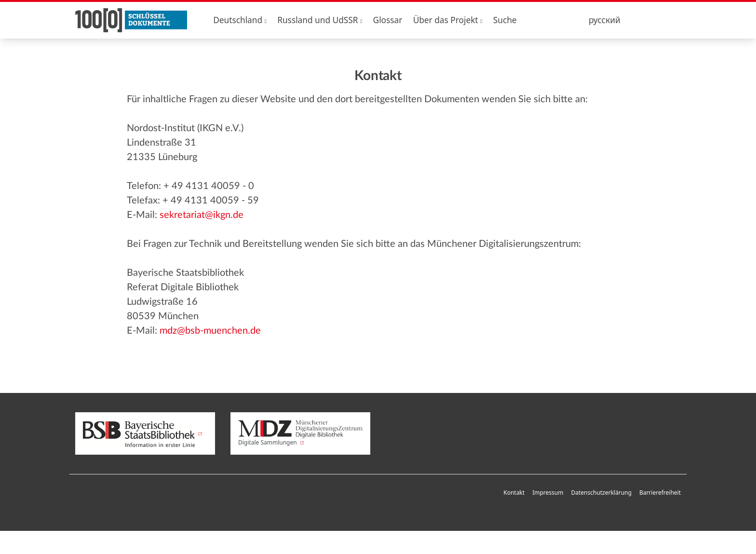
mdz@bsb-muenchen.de (210, 331)
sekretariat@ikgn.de (202, 215)
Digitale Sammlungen (300, 433)
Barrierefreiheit (660, 493)
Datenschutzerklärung (601, 493)
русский (605, 20)
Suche (505, 20)
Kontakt (514, 493)
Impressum (548, 493)
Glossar (388, 20)
